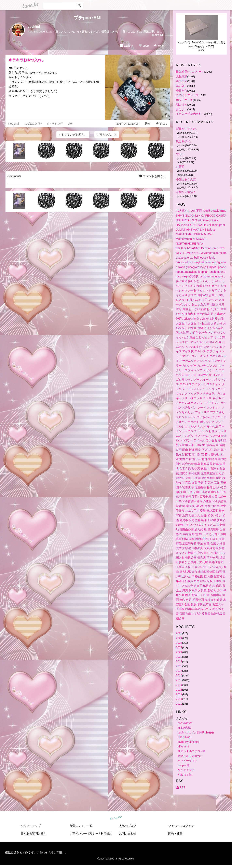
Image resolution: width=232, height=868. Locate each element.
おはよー (182, 109)
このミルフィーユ (187, 95)
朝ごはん (182, 105)
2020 (179, 657)
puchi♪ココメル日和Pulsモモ (196, 732)
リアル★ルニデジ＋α (191, 751)
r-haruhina (184, 737)
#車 (70, 124)
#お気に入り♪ (33, 124)
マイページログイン (181, 826)
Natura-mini (185, 775)
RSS (181, 787)
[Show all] (158, 35)
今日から (182, 91)
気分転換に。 (185, 141)
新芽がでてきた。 (187, 129)
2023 (179, 643)
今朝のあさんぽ (186, 179)
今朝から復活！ (186, 192)
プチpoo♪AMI (88, 18)
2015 (179, 680)
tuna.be (116, 818)
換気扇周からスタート (190, 72)
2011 (179, 699)
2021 (179, 652)
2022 (179, 647)
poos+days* (185, 723)
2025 (179, 633)
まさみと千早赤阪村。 (190, 114)
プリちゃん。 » (107, 135)
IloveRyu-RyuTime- (190, 756)
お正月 (180, 167)
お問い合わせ (128, 833)
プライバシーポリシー (84, 833)
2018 (179, 666)
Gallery (126, 46)
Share (159, 46)
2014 (179, 685)
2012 (179, 694)
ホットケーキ (185, 100)
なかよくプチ (186, 770)
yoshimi (34, 27)
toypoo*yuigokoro (189, 742)
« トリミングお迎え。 (73, 135)
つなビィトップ (31, 826)
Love (144, 46)
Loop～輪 (184, 765)
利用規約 (106, 833)
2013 (179, 690)
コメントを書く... (152, 176)
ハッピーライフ (188, 761)
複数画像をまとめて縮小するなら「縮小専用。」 (36, 852)
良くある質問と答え (33, 833)
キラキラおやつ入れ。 (27, 60)
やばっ (180, 154)
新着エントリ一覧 (81, 826)
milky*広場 (184, 728)
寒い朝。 (182, 86)
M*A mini (183, 746)
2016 (179, 675)
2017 (179, 671)
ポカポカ (182, 81)
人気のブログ (128, 826)
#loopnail (14, 124)
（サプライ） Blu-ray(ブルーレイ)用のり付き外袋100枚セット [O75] (201, 44)
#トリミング (55, 124)
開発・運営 (175, 833)
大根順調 (182, 76)
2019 (179, 661)
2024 (179, 638)
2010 (179, 704)
